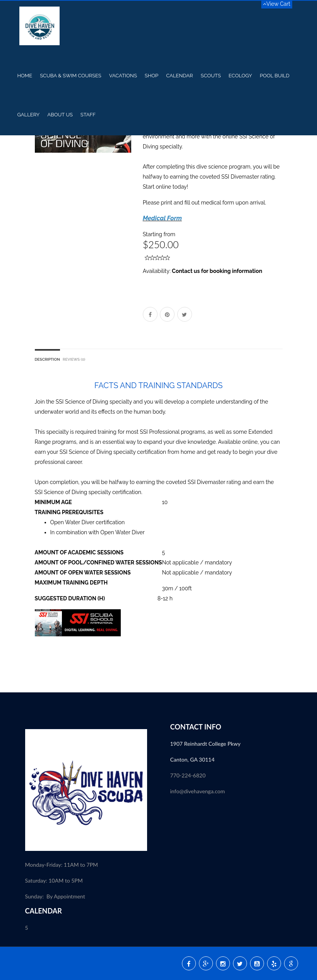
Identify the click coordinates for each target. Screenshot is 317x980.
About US (60, 115)
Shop (152, 76)
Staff (88, 115)
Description (47, 359)
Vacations (123, 76)
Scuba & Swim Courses (71, 76)
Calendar (179, 76)
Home (25, 76)
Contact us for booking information (217, 271)
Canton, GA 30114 (193, 759)
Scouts (211, 76)
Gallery (29, 115)
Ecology (241, 76)
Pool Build (275, 76)
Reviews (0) (74, 359)
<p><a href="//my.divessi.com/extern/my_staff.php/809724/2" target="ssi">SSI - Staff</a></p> (231, 841)
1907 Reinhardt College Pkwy (206, 744)
